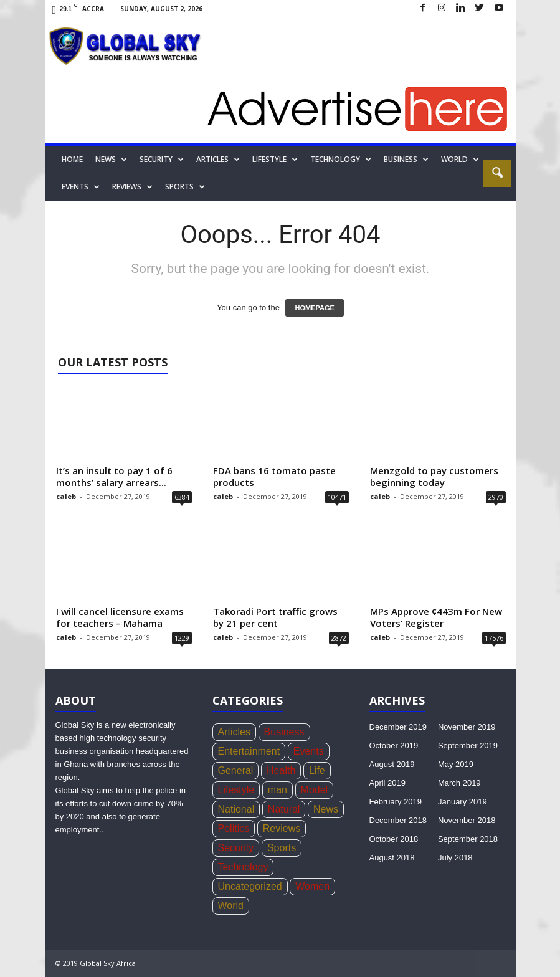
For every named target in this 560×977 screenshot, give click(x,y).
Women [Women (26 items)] (312, 886)
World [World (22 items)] (231, 906)
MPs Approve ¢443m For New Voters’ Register (436, 617)
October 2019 (394, 746)
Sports (185, 187)
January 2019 (463, 802)
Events (81, 187)
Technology (341, 160)
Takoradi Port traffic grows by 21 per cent (275, 617)
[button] (497, 173)
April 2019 (388, 783)
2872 (339, 638)
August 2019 (392, 764)
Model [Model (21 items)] (315, 790)
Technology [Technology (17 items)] (243, 867)
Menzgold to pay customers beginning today (434, 476)
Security (162, 160)
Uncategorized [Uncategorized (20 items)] (250, 886)
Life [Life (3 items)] (317, 770)
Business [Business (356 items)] (284, 732)
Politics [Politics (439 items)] (234, 828)
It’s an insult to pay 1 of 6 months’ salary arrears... (114, 476)
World (460, 160)
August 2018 (392, 858)
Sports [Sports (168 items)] (282, 848)
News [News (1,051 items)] (326, 809)
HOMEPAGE (314, 308)
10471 (337, 497)
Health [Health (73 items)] (281, 770)
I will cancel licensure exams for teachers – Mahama (120, 617)
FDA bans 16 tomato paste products (274, 476)
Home (72, 159)
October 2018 (394, 839)
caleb (66, 496)
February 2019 (396, 802)
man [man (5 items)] (278, 790)
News (111, 160)
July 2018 (455, 858)
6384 (182, 497)
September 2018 (468, 839)
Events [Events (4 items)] (309, 751)
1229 (182, 638)
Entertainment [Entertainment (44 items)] (249, 751)
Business (406, 160)
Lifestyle (275, 160)
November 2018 (467, 820)
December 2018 (398, 820)
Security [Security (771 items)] (236, 848)
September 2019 (468, 746)
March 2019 (459, 783)
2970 (496, 497)
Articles (218, 160)
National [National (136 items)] (236, 809)
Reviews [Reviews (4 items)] (282, 828)
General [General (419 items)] (236, 770)
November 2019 (467, 727)
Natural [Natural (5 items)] (284, 809)
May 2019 (456, 764)
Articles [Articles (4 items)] (234, 732)
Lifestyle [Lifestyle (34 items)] (236, 790)
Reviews (132, 187)
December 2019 (398, 727)
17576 (494, 638)
